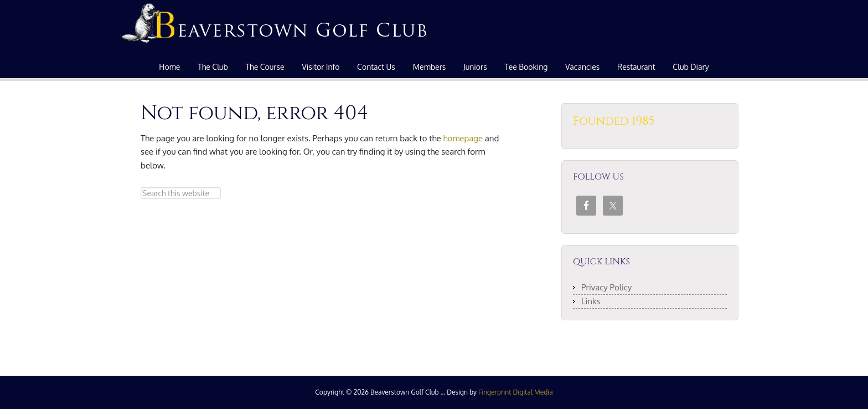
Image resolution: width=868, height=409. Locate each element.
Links (591, 301)
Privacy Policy (606, 287)
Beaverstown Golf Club (276, 28)
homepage (463, 138)
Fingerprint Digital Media (516, 392)
